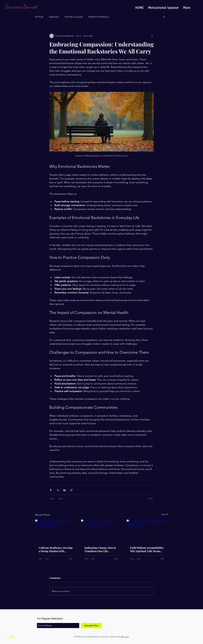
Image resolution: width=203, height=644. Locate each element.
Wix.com (125, 637)
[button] (164, 17)
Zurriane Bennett (21, 7)
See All (165, 514)
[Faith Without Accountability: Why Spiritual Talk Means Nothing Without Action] (147, 531)
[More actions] (152, 36)
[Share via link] (71, 490)
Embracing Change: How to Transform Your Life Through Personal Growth (100, 549)
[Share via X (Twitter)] (58, 490)
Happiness (54, 17)
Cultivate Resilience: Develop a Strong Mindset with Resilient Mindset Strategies (56, 549)
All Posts (39, 17)
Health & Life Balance (98, 17)
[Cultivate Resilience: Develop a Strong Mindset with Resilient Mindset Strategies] (56, 531)
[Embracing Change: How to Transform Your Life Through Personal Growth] (102, 531)
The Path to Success (74, 17)
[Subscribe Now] (91, 626)
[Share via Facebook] (51, 490)
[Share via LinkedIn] (64, 490)
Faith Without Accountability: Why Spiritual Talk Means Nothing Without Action (147, 549)
